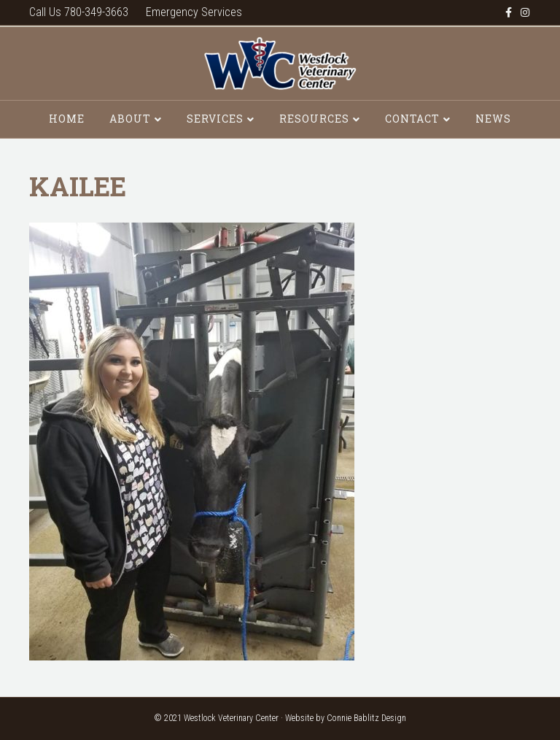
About (130, 119)
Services (215, 119)
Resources (314, 119)
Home (67, 119)
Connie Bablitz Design (366, 718)
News (493, 119)
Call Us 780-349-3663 (79, 12)
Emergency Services (194, 12)
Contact (412, 119)
